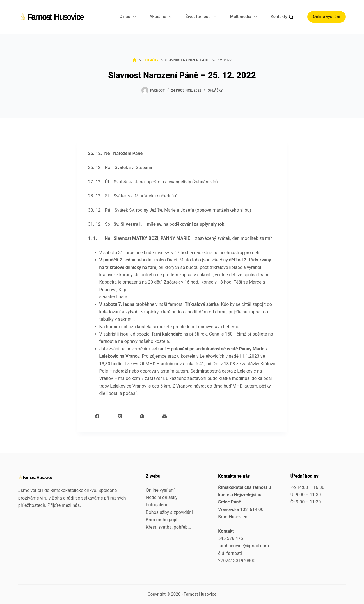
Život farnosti (202, 17)
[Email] (165, 416)
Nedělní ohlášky (162, 497)
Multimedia (245, 17)
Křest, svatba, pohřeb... (169, 527)
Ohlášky (215, 90)
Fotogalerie (157, 505)
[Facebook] (97, 416)
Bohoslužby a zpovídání (169, 512)
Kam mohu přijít (162, 520)
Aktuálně (162, 17)
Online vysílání (327, 17)
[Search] (291, 17)
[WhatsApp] (142, 416)
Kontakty (283, 17)
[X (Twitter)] (120, 416)
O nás (128, 17)
